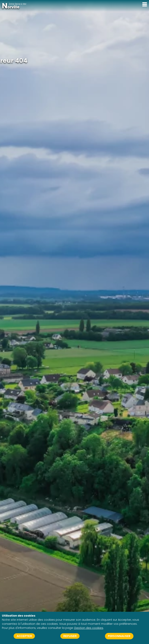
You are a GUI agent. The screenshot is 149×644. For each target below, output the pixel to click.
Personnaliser (119, 636)
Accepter (24, 636)
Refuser (70, 636)
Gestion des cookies (89, 628)
